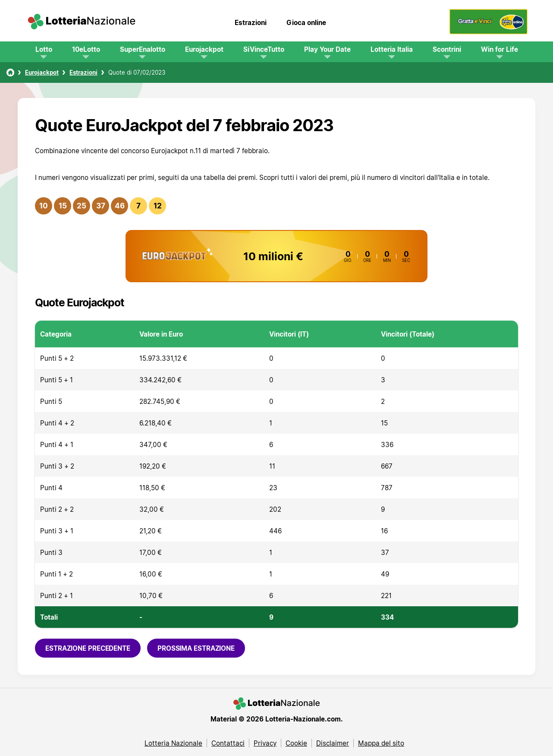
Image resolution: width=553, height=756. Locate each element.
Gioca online (306, 22)
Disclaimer (333, 743)
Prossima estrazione (196, 648)
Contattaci (228, 743)
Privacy (265, 743)
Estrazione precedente (88, 648)
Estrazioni (251, 22)
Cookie (296, 743)
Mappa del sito (381, 743)
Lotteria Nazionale (173, 743)
